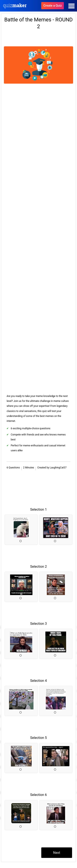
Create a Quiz (53, 6)
